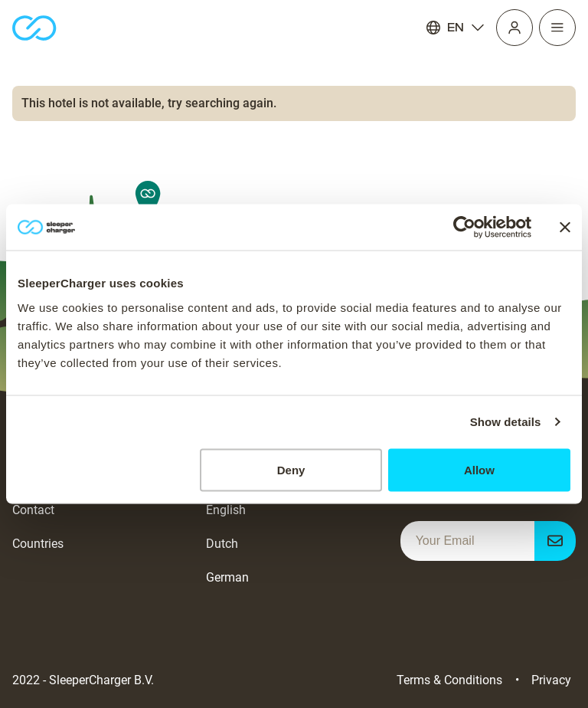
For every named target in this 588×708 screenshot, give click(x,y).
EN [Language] (456, 28)
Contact (33, 510)
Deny (291, 469)
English (226, 510)
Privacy (551, 680)
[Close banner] (565, 228)
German (227, 577)
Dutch (222, 544)
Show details (506, 422)
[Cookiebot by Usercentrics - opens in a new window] (464, 228)
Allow (479, 469)
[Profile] (514, 28)
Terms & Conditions (449, 680)
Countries (38, 544)
